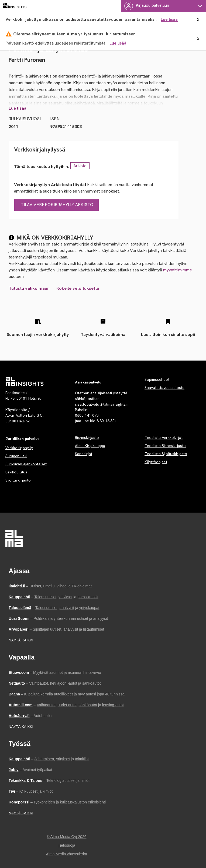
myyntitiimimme (178, 270)
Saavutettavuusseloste (164, 388)
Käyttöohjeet (156, 462)
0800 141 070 (87, 415)
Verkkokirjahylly (19, 448)
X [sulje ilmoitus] (198, 20)
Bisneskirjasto (87, 438)
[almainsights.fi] (15, 6)
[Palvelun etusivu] (25, 381)
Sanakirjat (84, 454)
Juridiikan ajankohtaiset (26, 464)
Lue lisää (169, 19)
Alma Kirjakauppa (90, 446)
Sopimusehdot (157, 379)
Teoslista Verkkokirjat (164, 438)
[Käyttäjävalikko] (164, 6)
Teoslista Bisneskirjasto (165, 446)
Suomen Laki (16, 456)
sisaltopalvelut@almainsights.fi (102, 404)
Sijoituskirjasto (18, 480)
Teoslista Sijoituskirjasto (166, 454)
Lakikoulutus (16, 472)
